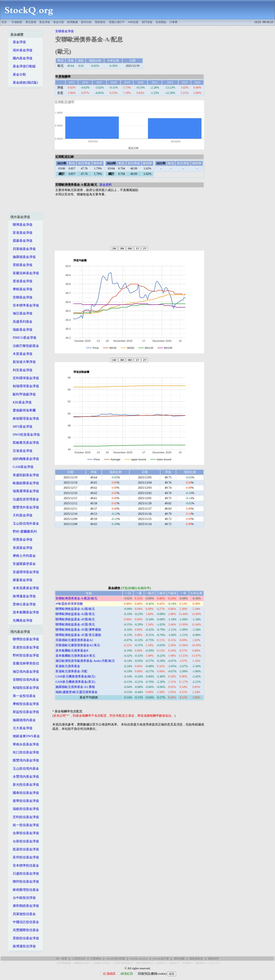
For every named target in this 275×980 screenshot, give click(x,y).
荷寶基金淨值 (21, 540)
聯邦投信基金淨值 (25, 882)
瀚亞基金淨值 (21, 313)
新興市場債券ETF (144, 963)
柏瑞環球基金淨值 (25, 386)
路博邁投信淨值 (23, 946)
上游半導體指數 (63, 963)
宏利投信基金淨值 (25, 817)
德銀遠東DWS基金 (25, 736)
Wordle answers (139, 959)
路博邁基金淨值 (23, 596)
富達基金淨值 (21, 233)
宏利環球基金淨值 (25, 378)
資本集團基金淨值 (25, 612)
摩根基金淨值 (21, 289)
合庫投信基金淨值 (25, 833)
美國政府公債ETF (82, 963)
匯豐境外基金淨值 (25, 507)
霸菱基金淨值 (21, 241)
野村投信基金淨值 (25, 655)
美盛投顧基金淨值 (25, 475)
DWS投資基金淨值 (25, 435)
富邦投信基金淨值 (25, 857)
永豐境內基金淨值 (25, 777)
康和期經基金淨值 (25, 906)
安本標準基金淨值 (25, 305)
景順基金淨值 (21, 265)
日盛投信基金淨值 (25, 873)
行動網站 (96, 959)
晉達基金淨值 (21, 281)
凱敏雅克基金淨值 (25, 443)
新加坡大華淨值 (23, 362)
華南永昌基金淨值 (25, 744)
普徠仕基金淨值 (23, 604)
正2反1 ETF (214, 963)
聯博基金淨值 (21, 225)
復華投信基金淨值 (25, 801)
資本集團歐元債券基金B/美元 (75, 656)
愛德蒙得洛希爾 (23, 410)
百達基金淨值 (21, 451)
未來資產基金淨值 (25, 588)
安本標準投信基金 (25, 865)
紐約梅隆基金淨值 (25, 459)
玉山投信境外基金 (25, 523)
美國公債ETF (117, 22)
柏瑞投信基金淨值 (25, 688)
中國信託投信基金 (25, 922)
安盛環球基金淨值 (25, 572)
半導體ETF (188, 963)
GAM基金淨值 (22, 467)
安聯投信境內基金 (25, 680)
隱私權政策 (196, 959)
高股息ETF (174, 963)
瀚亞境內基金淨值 (25, 672)
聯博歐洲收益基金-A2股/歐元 (75, 609)
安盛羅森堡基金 (23, 564)
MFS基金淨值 (21, 427)
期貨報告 (100, 22)
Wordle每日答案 (116, 959)
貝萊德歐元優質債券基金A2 (74, 640)
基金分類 (59, 22)
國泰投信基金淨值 (25, 793)
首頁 (4, 22)
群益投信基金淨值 (25, 712)
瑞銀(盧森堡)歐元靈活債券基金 (77, 692)
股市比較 (86, 22)
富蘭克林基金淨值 (25, 273)
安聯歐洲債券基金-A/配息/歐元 (76, 598)
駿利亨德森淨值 (23, 394)
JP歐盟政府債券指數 (69, 604)
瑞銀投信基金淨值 (25, 809)
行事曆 (173, 22)
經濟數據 (72, 22)
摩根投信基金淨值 (25, 704)
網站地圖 (179, 959)
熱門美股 (147, 22)
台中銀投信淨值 (23, 898)
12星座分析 (79, 959)
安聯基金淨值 (21, 297)
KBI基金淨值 (21, 402)
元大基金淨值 (21, 728)
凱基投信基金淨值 (25, 849)
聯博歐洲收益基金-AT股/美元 (75, 624)
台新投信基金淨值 (25, 841)
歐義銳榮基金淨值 (25, 483)
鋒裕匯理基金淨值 (25, 419)
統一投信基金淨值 (25, 825)
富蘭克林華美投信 (25, 663)
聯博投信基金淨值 (25, 639)
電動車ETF (201, 963)
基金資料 (106, 185)
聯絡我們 (213, 959)
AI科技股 (133, 22)
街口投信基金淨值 (25, 752)
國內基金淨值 (21, 58)
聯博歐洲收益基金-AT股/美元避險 (78, 635)
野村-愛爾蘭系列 (24, 531)
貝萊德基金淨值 (23, 249)
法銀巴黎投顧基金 (25, 346)
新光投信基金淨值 (25, 785)
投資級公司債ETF (102, 963)
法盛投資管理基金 (25, 499)
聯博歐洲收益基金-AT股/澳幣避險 (78, 630)
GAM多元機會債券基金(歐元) (75, 676)
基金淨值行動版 (23, 66)
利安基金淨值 (21, 370)
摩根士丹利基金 (23, 556)
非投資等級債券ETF (123, 963)
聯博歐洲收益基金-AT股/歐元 (75, 619)
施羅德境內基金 (23, 720)
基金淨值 (45, 22)
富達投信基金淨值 (25, 647)
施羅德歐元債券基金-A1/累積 (75, 687)
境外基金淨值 (21, 50)
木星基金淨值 (21, 354)
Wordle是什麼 (161, 959)
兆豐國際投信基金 (25, 930)
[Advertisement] (166, 10)
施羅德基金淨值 (23, 257)
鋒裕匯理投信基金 (25, 890)
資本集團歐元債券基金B (72, 651)
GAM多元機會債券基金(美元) (75, 682)
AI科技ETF (161, 963)
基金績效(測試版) (24, 82)
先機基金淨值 (21, 620)
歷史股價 (31, 22)
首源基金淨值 (21, 548)
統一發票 (62, 959)
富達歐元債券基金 (68, 666)
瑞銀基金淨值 (21, 330)
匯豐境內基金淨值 (25, 760)
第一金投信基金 (23, 696)
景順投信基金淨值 (25, 938)
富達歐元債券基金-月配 (71, 671)
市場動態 (17, 22)
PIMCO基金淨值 (23, 338)
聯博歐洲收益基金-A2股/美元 (75, 614)
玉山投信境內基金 (25, 769)
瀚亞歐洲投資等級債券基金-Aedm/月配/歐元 (85, 661)
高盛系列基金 (21, 322)
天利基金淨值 (21, 515)
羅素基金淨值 (21, 580)
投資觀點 (161, 22)
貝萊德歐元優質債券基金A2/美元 (78, 645)
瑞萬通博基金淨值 (25, 491)
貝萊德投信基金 (23, 914)
